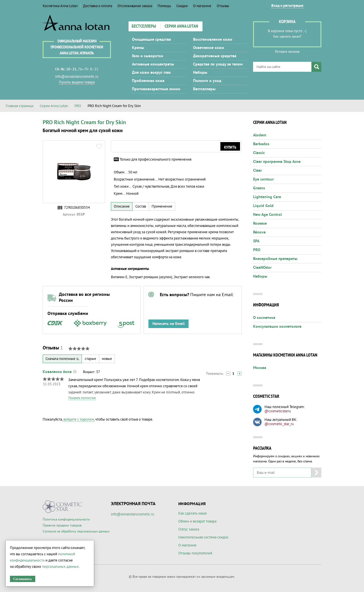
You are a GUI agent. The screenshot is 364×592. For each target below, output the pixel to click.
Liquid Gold (263, 206)
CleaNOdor (262, 268)
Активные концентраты (153, 64)
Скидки (182, 6)
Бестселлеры (144, 26)
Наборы (200, 73)
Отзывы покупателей (195, 553)
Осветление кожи (209, 48)
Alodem (260, 135)
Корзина (287, 22)
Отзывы (223, 6)
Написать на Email (168, 324)
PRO (78, 106)
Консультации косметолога (277, 327)
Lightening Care (267, 197)
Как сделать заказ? (287, 37)
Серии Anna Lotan (181, 26)
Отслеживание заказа (135, 6)
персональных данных (60, 567)
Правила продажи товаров (62, 526)
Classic (259, 153)
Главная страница (19, 106)
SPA (256, 241)
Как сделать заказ (193, 513)
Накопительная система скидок (203, 537)
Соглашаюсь (23, 579)
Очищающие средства (151, 40)
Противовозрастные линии (156, 89)
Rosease (260, 224)
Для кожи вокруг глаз (151, 73)
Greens (259, 188)
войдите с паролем (79, 419)
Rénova (259, 232)
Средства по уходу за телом (218, 64)
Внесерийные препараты (275, 259)
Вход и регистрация (287, 6)
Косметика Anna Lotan (60, 6)
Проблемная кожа (148, 81)
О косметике (264, 318)
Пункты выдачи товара (77, 82)
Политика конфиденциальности (66, 520)
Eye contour (263, 179)
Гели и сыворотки (148, 56)
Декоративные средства (215, 56)
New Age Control (267, 215)
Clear (258, 171)
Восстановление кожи (213, 40)
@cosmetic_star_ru (279, 424)
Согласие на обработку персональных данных (76, 531)
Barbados (261, 144)
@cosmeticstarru (278, 411)
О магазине (202, 6)
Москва (260, 368)
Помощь (164, 6)
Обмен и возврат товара (197, 521)
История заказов (287, 52)
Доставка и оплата (98, 6)
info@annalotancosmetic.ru (77, 77)
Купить (230, 148)
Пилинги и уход (207, 81)
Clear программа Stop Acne (277, 162)
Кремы (138, 48)
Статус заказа (189, 529)
